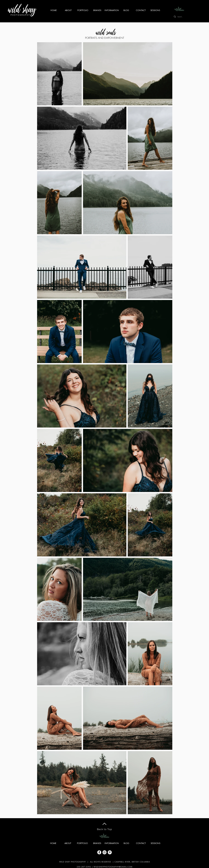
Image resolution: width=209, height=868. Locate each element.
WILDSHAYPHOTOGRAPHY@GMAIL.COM (113, 867)
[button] (112, 10)
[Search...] (193, 17)
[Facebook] (99, 852)
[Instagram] (104, 852)
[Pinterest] (110, 852)
